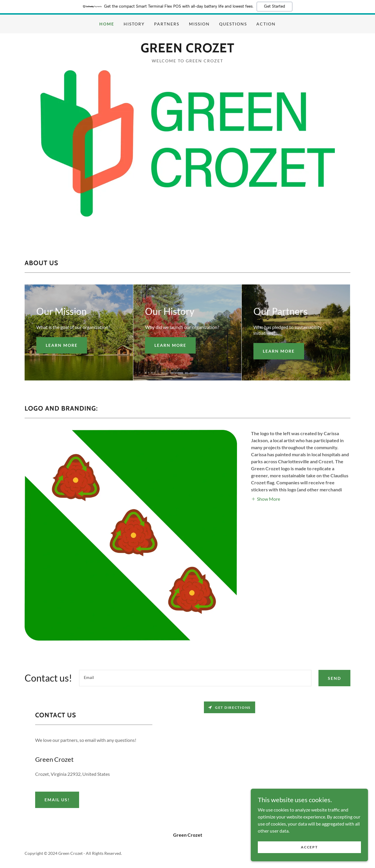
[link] (187, 50)
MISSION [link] (199, 24)
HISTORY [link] (134, 24)
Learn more (62, 345)
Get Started (275, 6)
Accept (309, 847)
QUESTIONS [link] (233, 24)
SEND (334, 678)
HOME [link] (107, 24)
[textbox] (195, 678)
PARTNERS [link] (167, 24)
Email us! (57, 800)
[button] (266, 499)
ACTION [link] (266, 24)
